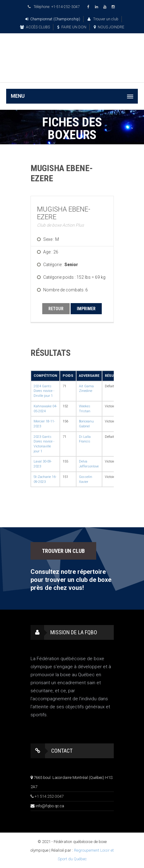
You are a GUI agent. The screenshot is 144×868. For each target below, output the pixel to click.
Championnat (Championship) (53, 19)
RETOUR (56, 309)
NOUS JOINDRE (109, 27)
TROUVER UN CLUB (63, 551)
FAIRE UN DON (72, 27)
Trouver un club (103, 19)
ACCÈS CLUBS (35, 27)
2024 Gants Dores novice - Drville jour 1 (44, 391)
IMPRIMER (86, 309)
